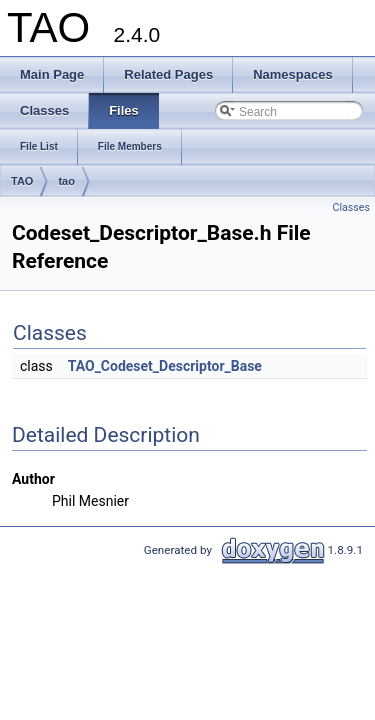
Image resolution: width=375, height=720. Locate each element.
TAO (22, 181)
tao (66, 181)
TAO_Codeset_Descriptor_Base (165, 366)
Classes (351, 207)
